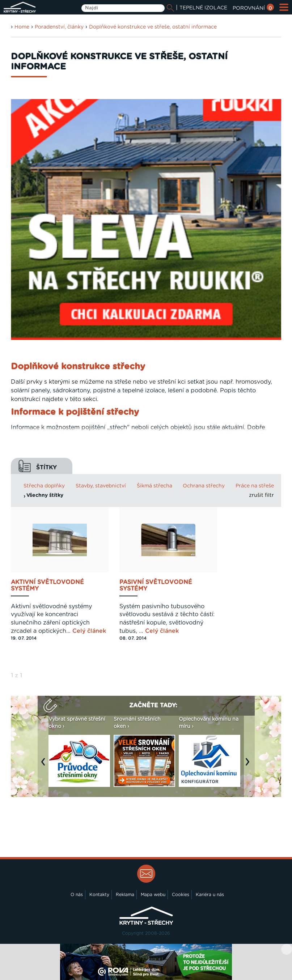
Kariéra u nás (210, 895)
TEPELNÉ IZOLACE (203, 8)
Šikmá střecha (155, 486)
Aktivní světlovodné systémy (47, 585)
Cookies (181, 895)
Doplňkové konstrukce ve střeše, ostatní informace (153, 27)
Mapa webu (153, 895)
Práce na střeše (255, 486)
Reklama (125, 895)
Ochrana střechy (204, 486)
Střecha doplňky (44, 486)
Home (22, 27)
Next (249, 765)
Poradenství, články (59, 27)
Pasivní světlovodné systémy (156, 585)
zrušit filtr (261, 495)
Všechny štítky (45, 495)
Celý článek (89, 631)
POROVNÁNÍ (253, 8)
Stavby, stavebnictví (101, 486)
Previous (45, 765)
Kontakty (99, 895)
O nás (77, 895)
